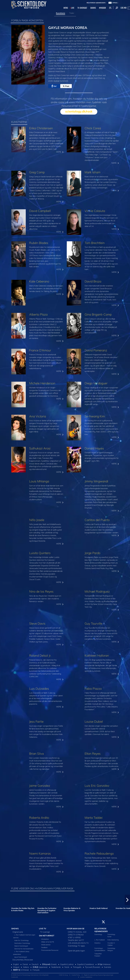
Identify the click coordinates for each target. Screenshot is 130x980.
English (16, 964)
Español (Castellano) (86, 964)
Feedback (44, 947)
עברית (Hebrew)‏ (104, 964)
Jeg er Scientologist (21, 957)
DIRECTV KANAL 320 (77, 932)
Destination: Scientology (22, 943)
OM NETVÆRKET (47, 936)
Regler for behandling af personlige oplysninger (99, 975)
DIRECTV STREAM (76, 935)
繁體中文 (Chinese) (21, 970)
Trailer (72, 13)
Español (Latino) (67, 964)
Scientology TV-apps (76, 946)
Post (66, 86)
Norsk (67, 967)
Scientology (98, 934)
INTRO (66, 8)
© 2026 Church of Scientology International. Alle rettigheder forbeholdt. (30, 976)
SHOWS (93, 8)
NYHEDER (102, 8)
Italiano (26, 967)
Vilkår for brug (63, 975)
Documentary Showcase (23, 960)
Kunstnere (61, 13)
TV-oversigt (45, 932)
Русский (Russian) (93, 967)
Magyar (16, 967)
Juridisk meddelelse (86, 977)
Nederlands (56, 967)
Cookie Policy (76, 975)
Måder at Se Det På (48, 942)
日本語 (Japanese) (40, 967)
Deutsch (35, 964)
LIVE (73, 8)
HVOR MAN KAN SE (76, 929)
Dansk (25, 964)
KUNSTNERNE (19, 122)
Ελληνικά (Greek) (49, 964)
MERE (60, 152)
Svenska (107, 967)
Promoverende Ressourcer (50, 950)
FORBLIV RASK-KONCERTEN (27, 20)
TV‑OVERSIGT (82, 8)
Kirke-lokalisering (113, 940)
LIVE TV (43, 929)
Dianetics (97, 943)
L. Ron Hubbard (100, 940)
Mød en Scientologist (21, 946)
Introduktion (45, 939)
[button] (127, 900)
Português (77, 967)
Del (54, 86)
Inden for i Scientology (22, 940)
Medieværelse (46, 945)
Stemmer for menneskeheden (24, 949)
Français (36, 970)
